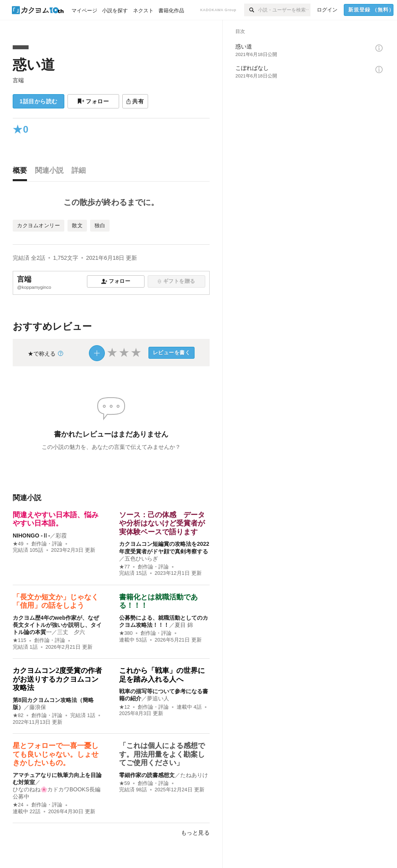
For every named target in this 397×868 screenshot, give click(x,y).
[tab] (22, 172)
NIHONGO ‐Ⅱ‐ (31, 535)
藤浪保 (38, 707)
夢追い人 (158, 698)
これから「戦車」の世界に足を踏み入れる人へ (162, 675)
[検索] (251, 10)
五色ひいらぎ (141, 559)
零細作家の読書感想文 (147, 775)
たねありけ (194, 775)
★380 (126, 633)
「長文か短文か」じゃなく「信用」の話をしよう (56, 601)
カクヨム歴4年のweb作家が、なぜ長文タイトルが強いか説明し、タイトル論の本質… (57, 625)
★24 (18, 805)
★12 (124, 707)
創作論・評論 (47, 544)
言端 (18, 80)
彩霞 (61, 535)
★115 (19, 640)
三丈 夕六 (71, 632)
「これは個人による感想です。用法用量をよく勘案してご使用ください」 (162, 754)
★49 (18, 544)
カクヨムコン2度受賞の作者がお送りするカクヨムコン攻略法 (57, 679)
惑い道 (34, 65)
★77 (124, 567)
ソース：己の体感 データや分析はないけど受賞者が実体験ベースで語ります (162, 523)
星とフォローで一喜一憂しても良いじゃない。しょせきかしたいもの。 (56, 754)
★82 (18, 715)
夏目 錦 (184, 625)
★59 (124, 783)
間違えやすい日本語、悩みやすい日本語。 (56, 519)
